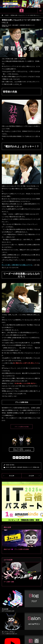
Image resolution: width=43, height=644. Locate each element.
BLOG (10, 25)
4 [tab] (24, 545)
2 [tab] (21, 545)
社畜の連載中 (15, 25)
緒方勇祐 (12, 465)
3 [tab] (22, 545)
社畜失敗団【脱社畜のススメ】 (27, 25)
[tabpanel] (21, 542)
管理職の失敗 (5, 26)
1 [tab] (19, 545)
